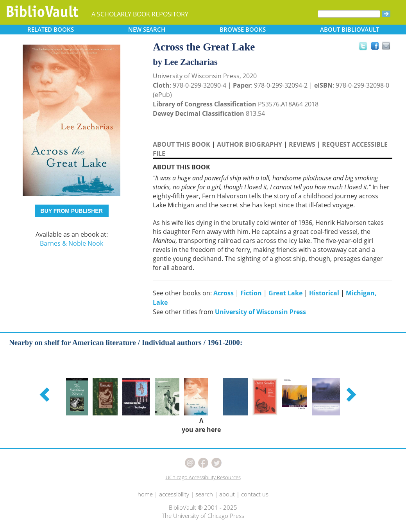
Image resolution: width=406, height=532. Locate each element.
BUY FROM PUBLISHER (72, 211)
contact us (255, 494)
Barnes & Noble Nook (72, 243)
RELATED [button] (51, 29)
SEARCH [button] (147, 29)
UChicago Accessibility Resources (203, 477)
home (145, 494)
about (227, 494)
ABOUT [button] (350, 29)
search (204, 494)
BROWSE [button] (243, 29)
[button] (46, 394)
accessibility (174, 494)
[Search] (349, 14)
